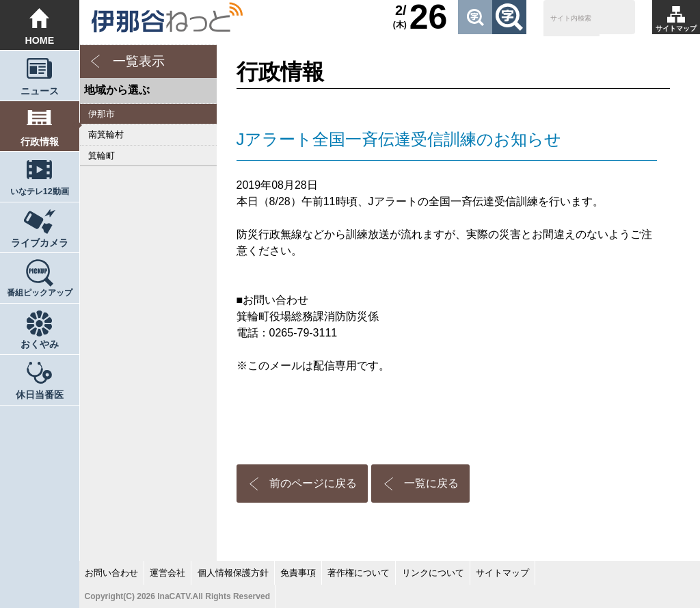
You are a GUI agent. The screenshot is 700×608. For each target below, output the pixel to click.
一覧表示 (139, 61)
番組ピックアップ (40, 293)
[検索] (571, 19)
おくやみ (40, 344)
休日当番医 (40, 395)
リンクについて (433, 573)
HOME (39, 40)
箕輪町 (102, 156)
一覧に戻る (431, 483)
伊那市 (102, 114)
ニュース (40, 91)
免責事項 (298, 573)
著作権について (359, 573)
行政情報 (40, 142)
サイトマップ (676, 28)
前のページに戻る (313, 483)
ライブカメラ (40, 243)
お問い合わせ (111, 573)
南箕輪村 (106, 134)
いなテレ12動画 (40, 191)
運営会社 (167, 573)
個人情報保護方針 (233, 573)
